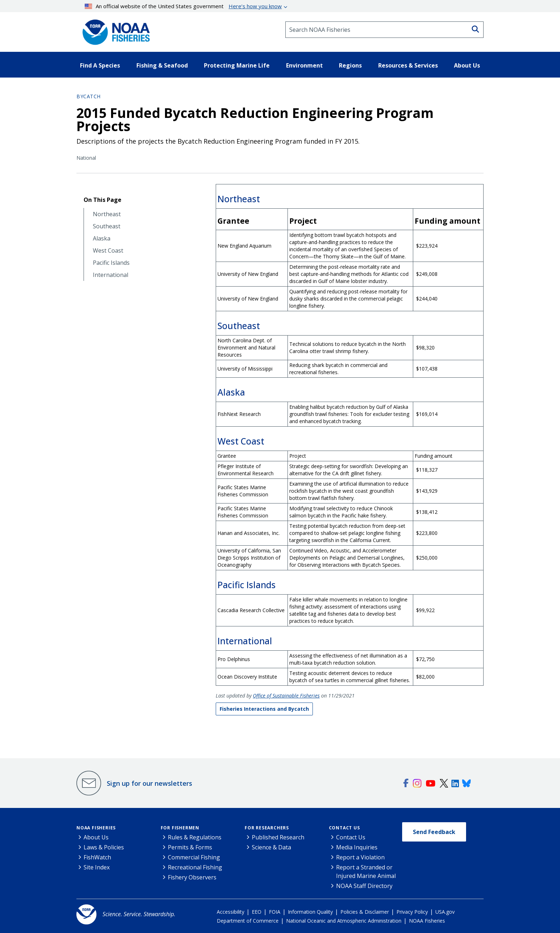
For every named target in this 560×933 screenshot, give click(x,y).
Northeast (107, 214)
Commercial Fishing (194, 857)
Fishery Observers (192, 877)
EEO (257, 912)
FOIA (275, 912)
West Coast (108, 251)
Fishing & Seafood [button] (162, 65)
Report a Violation (360, 857)
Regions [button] (350, 65)
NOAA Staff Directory (364, 886)
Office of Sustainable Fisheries (286, 696)
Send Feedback (434, 832)
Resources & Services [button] (408, 65)
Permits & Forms (190, 847)
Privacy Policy (412, 912)
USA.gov (445, 912)
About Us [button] (467, 65)
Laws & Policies (104, 847)
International (111, 275)
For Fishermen (180, 828)
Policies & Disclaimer (365, 912)
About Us (96, 837)
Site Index (97, 867)
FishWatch (97, 857)
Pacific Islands (111, 263)
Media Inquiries (357, 847)
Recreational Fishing (195, 867)
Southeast (107, 226)
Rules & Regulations (195, 837)
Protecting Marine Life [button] (237, 65)
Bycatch (89, 96)
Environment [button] (304, 65)
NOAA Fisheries (96, 828)
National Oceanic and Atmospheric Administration (344, 921)
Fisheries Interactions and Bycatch (264, 709)
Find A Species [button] (100, 65)
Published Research (278, 837)
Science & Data (271, 847)
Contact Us (344, 828)
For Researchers (267, 828)
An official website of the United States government (183, 6)
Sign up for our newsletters (149, 783)
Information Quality (310, 912)
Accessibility (231, 912)
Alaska (102, 239)
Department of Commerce (248, 921)
